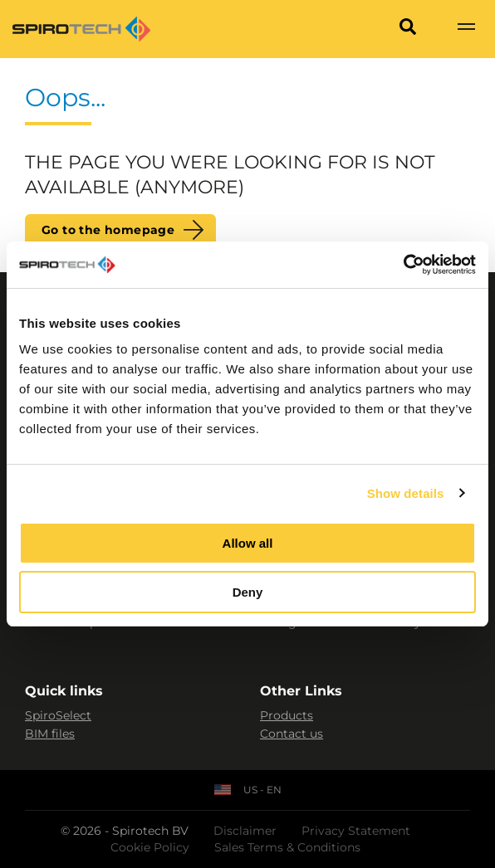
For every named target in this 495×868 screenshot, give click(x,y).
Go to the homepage (108, 230)
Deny (248, 592)
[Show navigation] (466, 29)
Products (287, 715)
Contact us (292, 734)
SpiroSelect (58, 715)
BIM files (50, 734)
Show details (406, 493)
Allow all (248, 543)
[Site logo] (81, 29)
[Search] (408, 29)
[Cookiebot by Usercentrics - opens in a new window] (403, 265)
